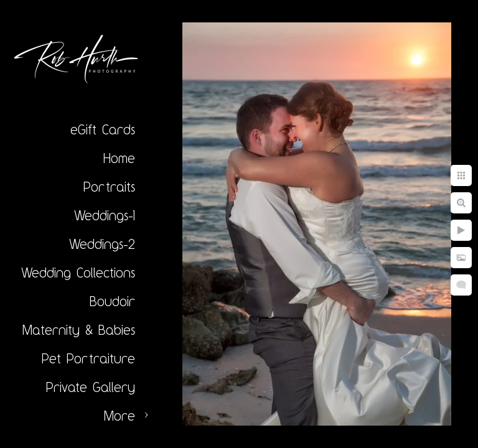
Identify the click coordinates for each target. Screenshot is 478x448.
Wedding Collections (78, 273)
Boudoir (112, 301)
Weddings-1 (105, 215)
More (119, 416)
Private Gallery (91, 387)
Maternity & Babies (79, 330)
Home (119, 158)
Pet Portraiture (88, 358)
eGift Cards (103, 129)
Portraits (109, 187)
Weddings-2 (102, 244)
